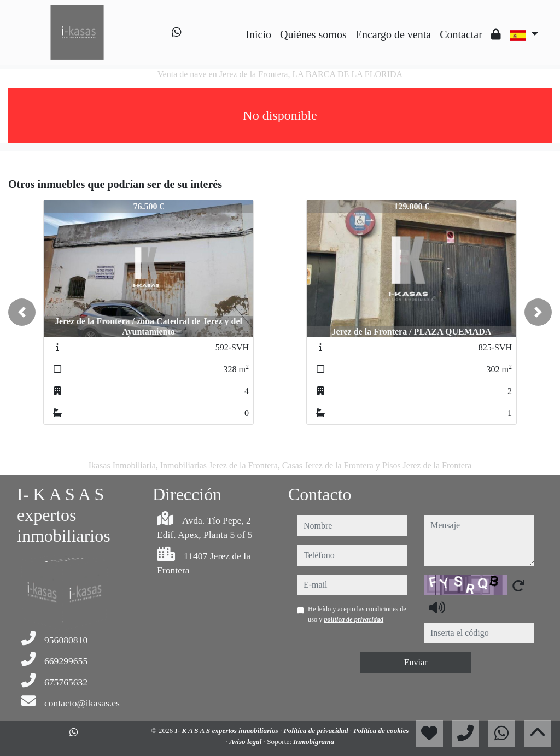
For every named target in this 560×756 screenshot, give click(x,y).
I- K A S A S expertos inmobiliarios (228, 731)
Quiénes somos (313, 34)
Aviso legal (247, 742)
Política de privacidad (317, 731)
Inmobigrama (314, 742)
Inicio (258, 34)
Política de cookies (381, 731)
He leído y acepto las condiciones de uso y (357, 614)
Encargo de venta (393, 34)
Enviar (416, 662)
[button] (22, 312)
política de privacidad (354, 619)
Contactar (461, 34)
